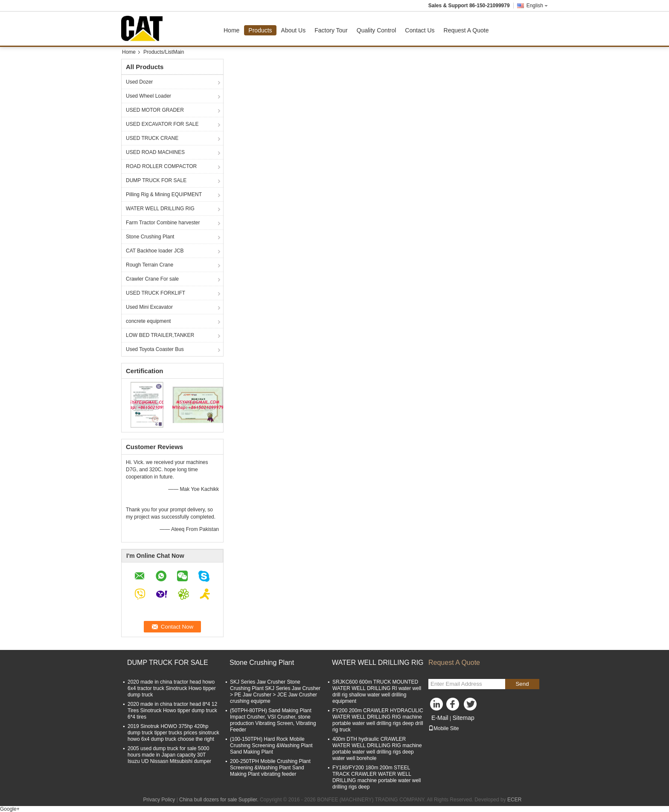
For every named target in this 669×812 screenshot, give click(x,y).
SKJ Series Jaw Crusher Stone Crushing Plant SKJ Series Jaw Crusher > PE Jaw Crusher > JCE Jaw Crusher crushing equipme (275, 692)
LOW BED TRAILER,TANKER (160, 335)
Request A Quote (466, 30)
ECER (514, 800)
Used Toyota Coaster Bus (155, 349)
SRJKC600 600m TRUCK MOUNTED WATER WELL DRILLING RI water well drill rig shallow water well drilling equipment (377, 692)
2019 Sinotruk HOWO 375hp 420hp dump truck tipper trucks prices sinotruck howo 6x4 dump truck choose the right (173, 733)
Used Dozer (139, 82)
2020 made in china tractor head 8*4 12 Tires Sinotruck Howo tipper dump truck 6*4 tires (172, 710)
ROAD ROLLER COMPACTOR (161, 166)
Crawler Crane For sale (152, 279)
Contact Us (420, 30)
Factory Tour (331, 30)
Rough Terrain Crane (150, 265)
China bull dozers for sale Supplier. (220, 800)
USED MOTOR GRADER (155, 110)
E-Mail (440, 718)
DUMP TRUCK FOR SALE (156, 180)
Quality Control (377, 30)
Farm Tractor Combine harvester (163, 223)
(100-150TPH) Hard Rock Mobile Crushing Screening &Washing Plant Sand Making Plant (271, 745)
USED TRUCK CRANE (152, 138)
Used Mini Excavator (149, 307)
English (537, 6)
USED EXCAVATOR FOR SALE (162, 124)
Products (260, 30)
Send (522, 684)
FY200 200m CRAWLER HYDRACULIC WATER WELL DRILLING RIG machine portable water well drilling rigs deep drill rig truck (378, 720)
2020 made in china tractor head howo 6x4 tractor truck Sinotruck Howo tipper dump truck (172, 688)
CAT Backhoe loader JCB (155, 251)
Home (231, 30)
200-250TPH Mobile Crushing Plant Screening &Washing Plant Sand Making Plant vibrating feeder (270, 768)
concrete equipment (148, 321)
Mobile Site (444, 728)
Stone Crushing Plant (150, 237)
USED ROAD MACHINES (155, 152)
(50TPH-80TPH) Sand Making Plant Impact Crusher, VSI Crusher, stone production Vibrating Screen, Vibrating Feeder (273, 720)
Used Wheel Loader (148, 96)
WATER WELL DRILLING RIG (160, 209)
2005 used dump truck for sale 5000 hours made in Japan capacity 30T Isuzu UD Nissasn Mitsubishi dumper (169, 755)
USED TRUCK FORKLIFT (156, 293)
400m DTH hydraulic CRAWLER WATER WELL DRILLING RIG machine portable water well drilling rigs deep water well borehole (377, 749)
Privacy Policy (159, 800)
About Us (294, 30)
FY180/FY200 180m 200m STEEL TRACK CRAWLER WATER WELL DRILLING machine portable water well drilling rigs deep (377, 777)
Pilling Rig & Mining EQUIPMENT (164, 194)
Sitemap (463, 718)
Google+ (10, 809)
